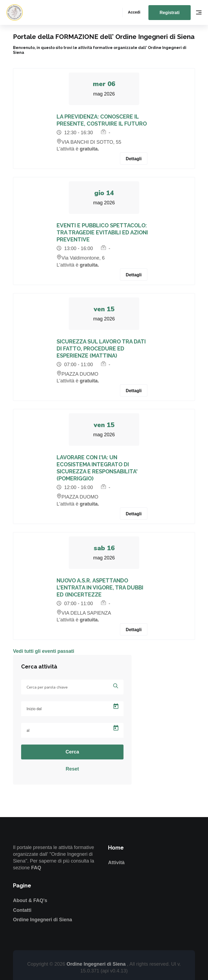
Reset (72, 769)
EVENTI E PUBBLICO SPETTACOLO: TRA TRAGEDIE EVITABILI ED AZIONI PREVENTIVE (102, 232)
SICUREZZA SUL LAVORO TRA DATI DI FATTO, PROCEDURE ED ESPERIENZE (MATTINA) (101, 349)
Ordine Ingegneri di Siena (43, 920)
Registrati (170, 13)
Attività (116, 863)
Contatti (22, 910)
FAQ (36, 868)
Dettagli (134, 159)
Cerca (72, 752)
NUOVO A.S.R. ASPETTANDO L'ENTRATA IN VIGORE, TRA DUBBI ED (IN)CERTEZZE (100, 588)
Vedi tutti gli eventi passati (44, 651)
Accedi (134, 12)
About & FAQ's (30, 900)
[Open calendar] (116, 706)
